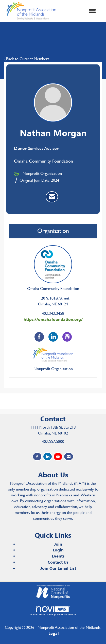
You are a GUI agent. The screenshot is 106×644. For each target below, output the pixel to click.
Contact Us (58, 562)
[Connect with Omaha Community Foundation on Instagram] (67, 337)
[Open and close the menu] (80, 11)
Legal (54, 633)
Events (58, 556)
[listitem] (52, 197)
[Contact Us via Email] (69, 457)
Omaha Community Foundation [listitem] (53, 268)
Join (58, 544)
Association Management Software (53, 611)
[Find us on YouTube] (58, 457)
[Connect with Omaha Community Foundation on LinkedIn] (53, 337)
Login (58, 550)
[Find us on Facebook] (37, 457)
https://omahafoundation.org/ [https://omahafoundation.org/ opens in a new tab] (53, 319)
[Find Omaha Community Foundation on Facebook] (39, 337)
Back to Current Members (26, 59)
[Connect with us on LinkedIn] (48, 457)
